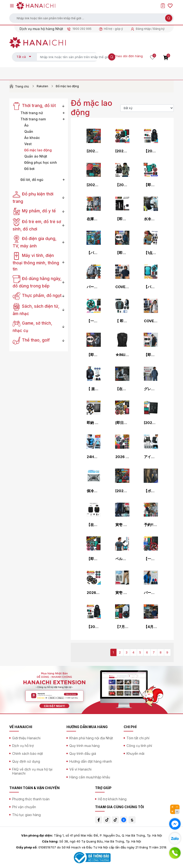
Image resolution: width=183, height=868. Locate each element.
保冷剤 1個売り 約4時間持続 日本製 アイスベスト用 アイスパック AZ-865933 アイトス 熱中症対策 (94, 491)
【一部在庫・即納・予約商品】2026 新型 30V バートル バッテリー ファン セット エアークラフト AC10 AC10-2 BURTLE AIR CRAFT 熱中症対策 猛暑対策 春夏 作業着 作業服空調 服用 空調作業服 (151, 559)
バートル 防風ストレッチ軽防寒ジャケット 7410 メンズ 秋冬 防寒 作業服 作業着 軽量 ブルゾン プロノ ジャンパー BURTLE (151, 593)
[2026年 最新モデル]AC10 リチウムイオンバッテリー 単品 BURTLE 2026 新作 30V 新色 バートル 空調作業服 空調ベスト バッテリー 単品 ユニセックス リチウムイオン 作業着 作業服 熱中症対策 (151, 423)
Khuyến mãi (135, 753)
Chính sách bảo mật (28, 753)
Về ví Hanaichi (80, 769)
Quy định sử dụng (26, 761)
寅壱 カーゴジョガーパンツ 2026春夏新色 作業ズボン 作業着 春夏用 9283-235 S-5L (122, 525)
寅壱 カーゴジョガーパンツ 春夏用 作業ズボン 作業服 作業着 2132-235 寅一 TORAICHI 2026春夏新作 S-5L (122, 593)
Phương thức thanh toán (31, 799)
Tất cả (21, 57)
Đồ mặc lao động (38, 150)
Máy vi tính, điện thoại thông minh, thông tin (36, 262)
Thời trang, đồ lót (34, 106)
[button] (91, 18)
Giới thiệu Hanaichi (26, 738)
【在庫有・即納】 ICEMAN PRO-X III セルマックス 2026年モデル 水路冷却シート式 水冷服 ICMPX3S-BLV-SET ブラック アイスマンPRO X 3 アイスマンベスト (94, 525)
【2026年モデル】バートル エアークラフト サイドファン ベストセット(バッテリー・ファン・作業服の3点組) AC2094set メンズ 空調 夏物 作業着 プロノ (94, 627)
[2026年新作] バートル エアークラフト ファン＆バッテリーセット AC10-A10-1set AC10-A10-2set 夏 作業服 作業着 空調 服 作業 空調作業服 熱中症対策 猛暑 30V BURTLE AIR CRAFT (122, 151)
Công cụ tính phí (139, 746)
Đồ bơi (29, 169)
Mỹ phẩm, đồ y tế (34, 211)
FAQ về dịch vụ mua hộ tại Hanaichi (32, 771)
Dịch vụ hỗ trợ (23, 746)
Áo (26, 125)
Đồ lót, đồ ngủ (32, 180)
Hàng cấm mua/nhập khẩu (90, 777)
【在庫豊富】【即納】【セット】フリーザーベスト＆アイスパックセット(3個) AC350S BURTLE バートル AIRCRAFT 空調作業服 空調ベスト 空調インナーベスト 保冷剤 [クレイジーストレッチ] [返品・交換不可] (122, 389)
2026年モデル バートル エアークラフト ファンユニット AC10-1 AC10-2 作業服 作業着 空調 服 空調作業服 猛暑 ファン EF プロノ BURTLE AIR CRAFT (94, 593)
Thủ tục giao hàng (26, 815)
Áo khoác (32, 138)
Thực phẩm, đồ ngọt (37, 296)
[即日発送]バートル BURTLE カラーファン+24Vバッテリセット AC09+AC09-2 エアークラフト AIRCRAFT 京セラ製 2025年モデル (122, 423)
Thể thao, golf (31, 340)
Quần (29, 131)
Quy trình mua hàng (84, 746)
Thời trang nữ (32, 113)
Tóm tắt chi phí (138, 738)
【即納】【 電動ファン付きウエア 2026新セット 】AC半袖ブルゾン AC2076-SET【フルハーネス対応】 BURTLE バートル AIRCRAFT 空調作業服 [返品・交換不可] (151, 355)
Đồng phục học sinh (41, 162)
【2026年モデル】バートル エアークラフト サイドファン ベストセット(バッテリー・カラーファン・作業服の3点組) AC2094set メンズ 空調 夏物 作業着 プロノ (151, 151)
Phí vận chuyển (24, 807)
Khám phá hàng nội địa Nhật (91, 738)
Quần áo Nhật (36, 156)
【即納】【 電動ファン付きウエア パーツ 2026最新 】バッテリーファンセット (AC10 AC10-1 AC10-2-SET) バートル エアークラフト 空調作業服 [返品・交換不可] (151, 185)
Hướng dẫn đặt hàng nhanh (91, 761)
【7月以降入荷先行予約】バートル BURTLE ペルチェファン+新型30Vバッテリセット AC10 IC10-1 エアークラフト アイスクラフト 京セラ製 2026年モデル (122, 627)
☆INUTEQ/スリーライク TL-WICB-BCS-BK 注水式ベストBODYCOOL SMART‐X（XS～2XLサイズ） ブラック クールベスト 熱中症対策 (122, 355)
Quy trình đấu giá (83, 753)
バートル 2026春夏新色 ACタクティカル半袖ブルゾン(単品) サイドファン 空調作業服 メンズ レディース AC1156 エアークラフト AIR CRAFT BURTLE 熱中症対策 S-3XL (94, 287)
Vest (28, 144)
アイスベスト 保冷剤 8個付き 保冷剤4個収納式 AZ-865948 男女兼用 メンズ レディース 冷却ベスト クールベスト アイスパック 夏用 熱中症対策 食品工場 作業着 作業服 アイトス (151, 457)
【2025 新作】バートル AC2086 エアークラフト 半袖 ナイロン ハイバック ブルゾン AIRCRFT (122, 185)
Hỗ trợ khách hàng (112, 799)
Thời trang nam (33, 119)
